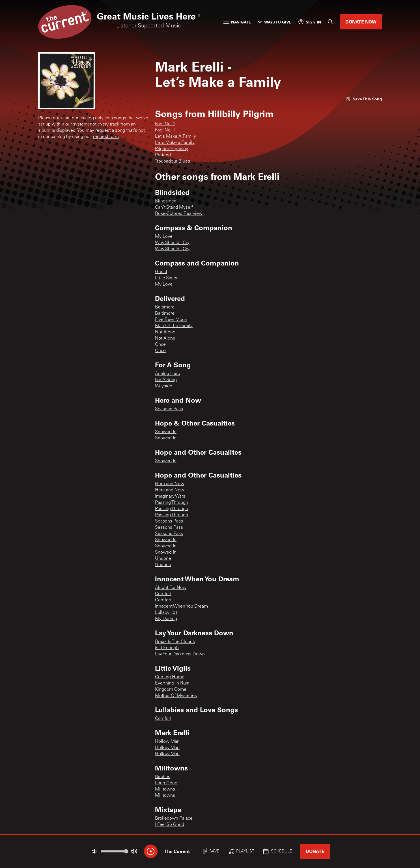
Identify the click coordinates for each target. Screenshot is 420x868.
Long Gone (166, 783)
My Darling (166, 619)
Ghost (161, 272)
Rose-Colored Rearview (179, 214)
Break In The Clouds (175, 642)
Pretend (163, 155)
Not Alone (165, 332)
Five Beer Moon (171, 320)
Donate (315, 851)
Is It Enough (167, 648)
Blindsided (166, 201)
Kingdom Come (171, 690)
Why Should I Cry (172, 243)
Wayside (164, 386)
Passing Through (172, 503)
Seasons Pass (169, 409)
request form (106, 137)
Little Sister (166, 278)
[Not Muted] (94, 851)
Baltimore (165, 307)
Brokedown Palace (174, 819)
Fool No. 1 (165, 124)
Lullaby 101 (166, 613)
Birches (163, 777)
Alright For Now (171, 588)
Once (160, 345)
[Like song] (364, 99)
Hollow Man (167, 742)
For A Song (166, 380)
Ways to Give (275, 22)
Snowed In (166, 432)
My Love (164, 237)
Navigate (237, 22)
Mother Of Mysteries (176, 696)
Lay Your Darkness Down (180, 654)
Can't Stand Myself (174, 208)
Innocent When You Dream (181, 606)
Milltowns (165, 789)
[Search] (330, 22)
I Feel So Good (170, 825)
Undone (163, 559)
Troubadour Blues (173, 161)
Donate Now (361, 22)
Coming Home (170, 677)
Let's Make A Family (175, 137)
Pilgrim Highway (172, 149)
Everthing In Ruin (172, 683)
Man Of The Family (174, 326)
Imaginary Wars (170, 496)
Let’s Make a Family (175, 143)
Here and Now (170, 484)
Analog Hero (168, 374)
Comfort (163, 594)
